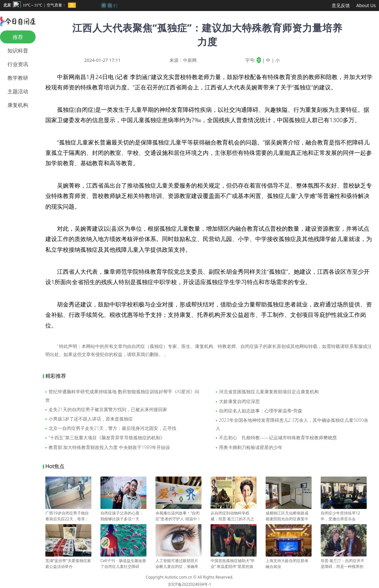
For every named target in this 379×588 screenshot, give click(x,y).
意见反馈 (341, 5)
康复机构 (18, 105)
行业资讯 (18, 64)
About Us (366, 5)
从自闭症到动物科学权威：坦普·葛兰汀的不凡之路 (234, 516)
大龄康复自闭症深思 (239, 401)
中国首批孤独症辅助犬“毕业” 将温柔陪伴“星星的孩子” (234, 564)
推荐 (18, 37)
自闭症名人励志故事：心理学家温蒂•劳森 (261, 411)
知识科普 (18, 51)
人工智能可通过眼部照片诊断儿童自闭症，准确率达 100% (178, 564)
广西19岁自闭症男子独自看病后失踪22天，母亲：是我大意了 (68, 516)
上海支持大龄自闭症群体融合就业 (289, 561)
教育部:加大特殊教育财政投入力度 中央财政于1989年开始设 (109, 447)
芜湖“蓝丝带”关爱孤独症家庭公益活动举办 (68, 561)
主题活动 (18, 91)
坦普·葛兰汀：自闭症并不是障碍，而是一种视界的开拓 (344, 564)
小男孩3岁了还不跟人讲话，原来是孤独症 (91, 419)
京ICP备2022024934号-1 (189, 584)
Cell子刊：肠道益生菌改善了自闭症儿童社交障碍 (123, 561)
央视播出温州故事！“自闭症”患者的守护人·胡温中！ (178, 513)
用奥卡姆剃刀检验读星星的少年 (251, 447)
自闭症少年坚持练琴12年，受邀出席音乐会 (344, 513)
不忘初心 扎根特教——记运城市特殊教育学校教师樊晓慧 (278, 438)
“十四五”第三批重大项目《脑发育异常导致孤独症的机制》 (107, 438)
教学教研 (18, 78)
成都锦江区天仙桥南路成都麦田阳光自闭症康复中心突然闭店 (289, 516)
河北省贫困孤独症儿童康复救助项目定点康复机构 (269, 392)
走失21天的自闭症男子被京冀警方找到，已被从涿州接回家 (108, 409)
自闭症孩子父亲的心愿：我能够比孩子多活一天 (123, 513)
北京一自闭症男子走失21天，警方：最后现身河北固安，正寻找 (112, 428)
